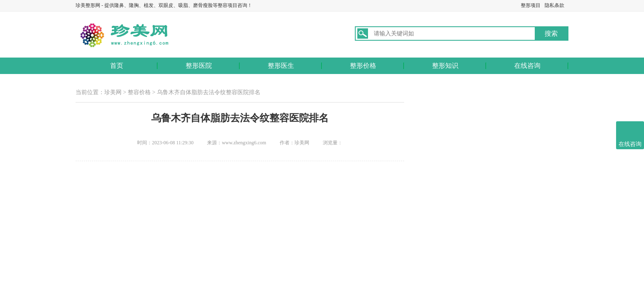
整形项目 (531, 5)
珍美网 (113, 92)
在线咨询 (527, 66)
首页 (117, 66)
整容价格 (139, 92)
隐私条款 (554, 5)
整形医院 (199, 66)
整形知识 (445, 66)
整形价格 (363, 66)
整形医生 (281, 66)
